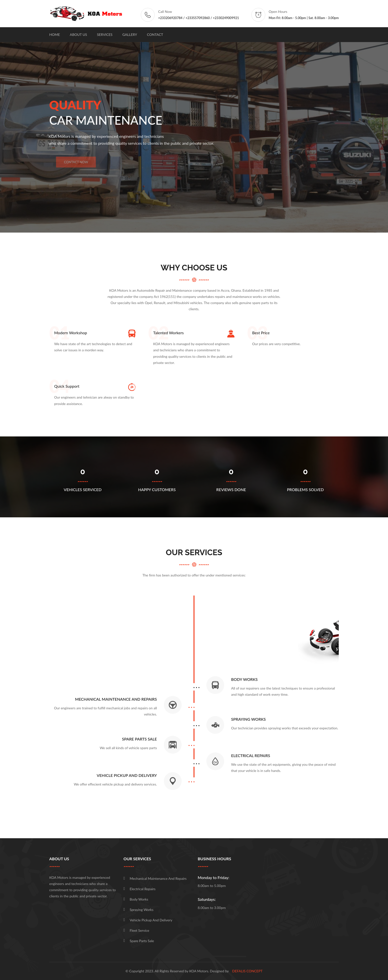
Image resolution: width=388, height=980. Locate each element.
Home (55, 35)
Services (105, 35)
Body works (139, 899)
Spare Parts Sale (142, 941)
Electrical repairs (143, 889)
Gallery (130, 35)
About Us (78, 35)
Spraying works (142, 910)
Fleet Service (139, 930)
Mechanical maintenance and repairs (158, 878)
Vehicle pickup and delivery (151, 920)
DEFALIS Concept (247, 971)
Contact (155, 35)
